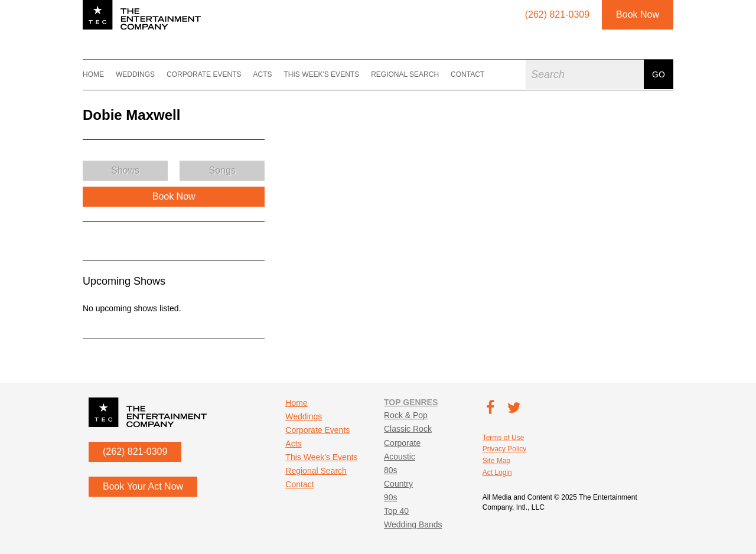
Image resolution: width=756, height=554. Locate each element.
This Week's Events (321, 74)
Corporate (402, 443)
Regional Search (405, 74)
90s (391, 497)
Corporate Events (204, 74)
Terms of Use (504, 438)
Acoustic (400, 457)
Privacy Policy (505, 449)
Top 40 (396, 511)
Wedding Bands (413, 524)
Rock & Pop (406, 415)
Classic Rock (408, 429)
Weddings (135, 74)
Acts (262, 74)
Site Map (496, 461)
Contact (467, 74)
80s (391, 470)
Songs (222, 170)
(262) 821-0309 (135, 452)
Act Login (497, 472)
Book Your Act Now (143, 486)
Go (659, 74)
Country (398, 484)
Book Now (638, 14)
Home (93, 74)
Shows (125, 170)
